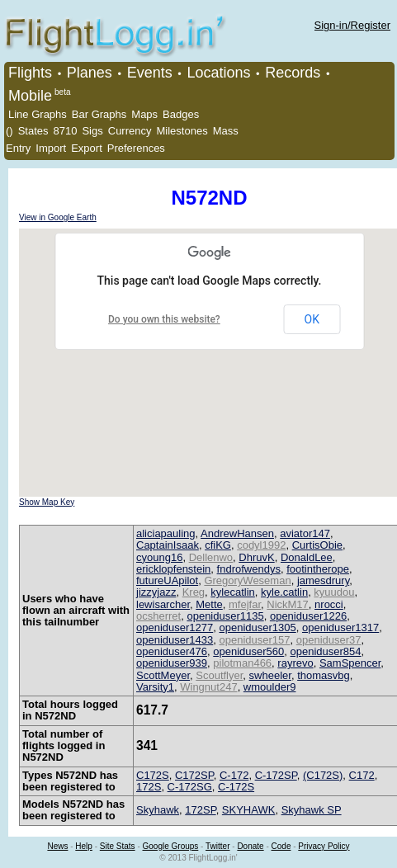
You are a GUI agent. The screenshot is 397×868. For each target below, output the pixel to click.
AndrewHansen (237, 533)
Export (87, 148)
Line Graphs (38, 114)
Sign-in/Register (353, 25)
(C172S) (323, 775)
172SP (200, 810)
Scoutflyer (219, 675)
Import (51, 148)
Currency (130, 131)
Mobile (30, 96)
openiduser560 (248, 651)
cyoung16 (159, 557)
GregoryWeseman (247, 580)
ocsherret (158, 616)
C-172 (234, 775)
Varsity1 (155, 687)
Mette (209, 604)
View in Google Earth (58, 217)
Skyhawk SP (312, 810)
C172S (153, 775)
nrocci (329, 604)
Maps (144, 114)
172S (149, 787)
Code (281, 846)
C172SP (194, 775)
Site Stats (118, 846)
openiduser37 (329, 640)
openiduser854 (326, 651)
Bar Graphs (99, 114)
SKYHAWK (249, 810)
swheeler (270, 675)
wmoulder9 (270, 687)
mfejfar (245, 604)
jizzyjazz (156, 592)
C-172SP (276, 775)
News (57, 846)
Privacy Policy (324, 846)
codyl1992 (261, 545)
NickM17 (288, 604)
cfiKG (218, 545)
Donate (250, 846)
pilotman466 (242, 663)
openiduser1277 (175, 627)
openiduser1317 (340, 627)
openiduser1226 (308, 616)
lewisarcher (163, 604)
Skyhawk (158, 810)
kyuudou (334, 592)
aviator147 (305, 533)
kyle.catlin (284, 592)
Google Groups (171, 846)
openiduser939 (172, 663)
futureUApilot (167, 580)
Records (293, 73)
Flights (30, 73)
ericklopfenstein (173, 569)
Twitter (217, 846)
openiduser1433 (175, 640)
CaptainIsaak (168, 545)
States (33, 131)
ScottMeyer (163, 675)
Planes (90, 73)
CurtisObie (317, 545)
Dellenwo (211, 557)
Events (150, 73)
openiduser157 (254, 640)
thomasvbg (324, 675)
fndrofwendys (249, 569)
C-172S (236, 787)
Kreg (194, 592)
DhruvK (256, 557)
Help (84, 846)
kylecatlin (232, 592)
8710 (66, 131)
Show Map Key (47, 502)
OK (312, 319)
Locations (218, 73)
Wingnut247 (208, 687)
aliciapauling (166, 533)
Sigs (92, 131)
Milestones (182, 131)
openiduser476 (172, 651)
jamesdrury (323, 580)
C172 (362, 775)
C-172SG (190, 787)
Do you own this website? (164, 319)
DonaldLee (307, 557)
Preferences (136, 148)
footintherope (318, 569)
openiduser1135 (225, 616)
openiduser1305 (257, 627)
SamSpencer (350, 663)
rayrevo (295, 663)
